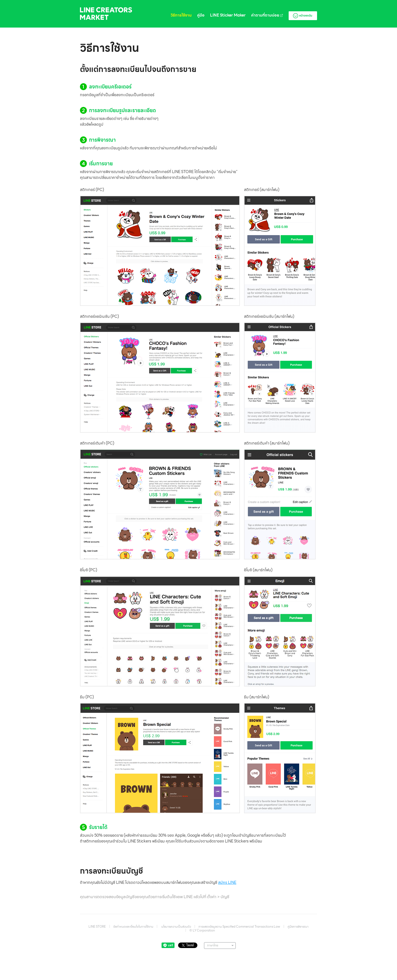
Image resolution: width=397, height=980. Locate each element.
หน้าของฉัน (302, 16)
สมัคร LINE (227, 883)
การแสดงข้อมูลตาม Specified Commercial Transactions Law (239, 927)
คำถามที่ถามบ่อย (267, 15)
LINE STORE (97, 927)
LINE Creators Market (106, 14)
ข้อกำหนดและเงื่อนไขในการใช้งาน (133, 927)
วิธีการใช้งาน (181, 15)
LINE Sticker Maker (228, 15)
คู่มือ (201, 15)
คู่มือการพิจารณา (298, 927)
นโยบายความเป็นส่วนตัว (176, 927)
